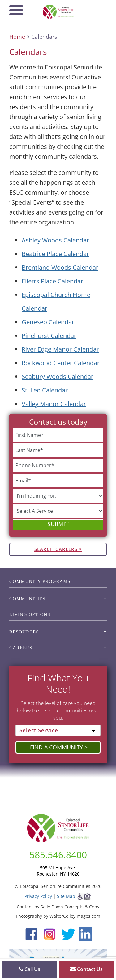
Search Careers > (58, 549)
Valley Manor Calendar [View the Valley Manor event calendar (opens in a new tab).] (54, 404)
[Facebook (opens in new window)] (31, 933)
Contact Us (86, 969)
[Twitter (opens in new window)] (68, 933)
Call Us (30, 969)
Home (17, 37)
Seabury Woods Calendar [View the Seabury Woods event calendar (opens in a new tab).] (58, 377)
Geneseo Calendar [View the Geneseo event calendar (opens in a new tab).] (48, 322)
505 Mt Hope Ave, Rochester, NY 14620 (58, 871)
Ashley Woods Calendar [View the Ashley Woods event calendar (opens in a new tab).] (55, 240)
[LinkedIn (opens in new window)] (86, 933)
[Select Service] (58, 730)
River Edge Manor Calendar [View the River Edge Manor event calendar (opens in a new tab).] (60, 349)
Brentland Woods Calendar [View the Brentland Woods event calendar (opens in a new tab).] (60, 267)
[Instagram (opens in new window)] (50, 933)
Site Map (66, 896)
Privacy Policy (38, 896)
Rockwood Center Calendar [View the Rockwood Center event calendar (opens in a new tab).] (61, 363)
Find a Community (56, 747)
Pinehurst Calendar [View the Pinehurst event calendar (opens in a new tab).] (49, 336)
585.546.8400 (58, 855)
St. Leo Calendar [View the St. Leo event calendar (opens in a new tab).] (45, 390)
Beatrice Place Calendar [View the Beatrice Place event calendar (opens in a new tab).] (55, 254)
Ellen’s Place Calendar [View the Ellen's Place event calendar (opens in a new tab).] (52, 281)
